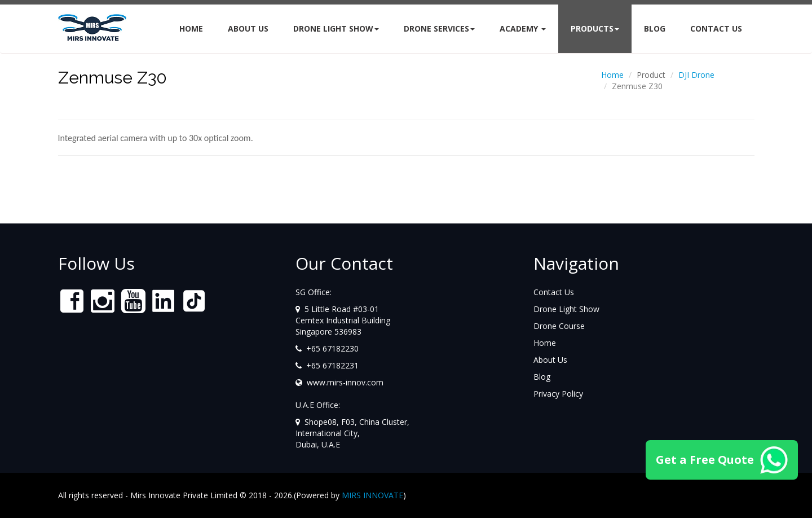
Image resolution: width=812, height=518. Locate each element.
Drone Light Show (336, 28)
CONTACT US (716, 28)
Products (595, 28)
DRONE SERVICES (439, 28)
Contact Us (554, 292)
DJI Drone (696, 75)
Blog (542, 377)
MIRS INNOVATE (372, 495)
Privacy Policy (558, 394)
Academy (523, 28)
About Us (248, 28)
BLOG (655, 28)
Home (191, 28)
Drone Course (559, 326)
